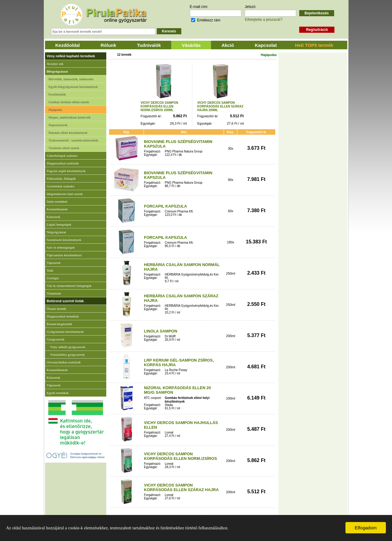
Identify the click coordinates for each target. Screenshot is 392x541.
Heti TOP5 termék (314, 45)
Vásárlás (191, 45)
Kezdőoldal (68, 45)
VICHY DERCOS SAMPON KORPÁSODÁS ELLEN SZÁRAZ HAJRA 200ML (220, 106)
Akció (228, 45)
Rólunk (109, 45)
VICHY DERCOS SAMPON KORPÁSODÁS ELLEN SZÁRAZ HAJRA (181, 487)
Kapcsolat (266, 45)
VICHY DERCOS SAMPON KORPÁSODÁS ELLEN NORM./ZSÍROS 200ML (159, 106)
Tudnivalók (149, 45)
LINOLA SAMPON (161, 331)
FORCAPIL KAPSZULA (166, 206)
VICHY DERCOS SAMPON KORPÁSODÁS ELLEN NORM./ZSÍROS (180, 456)
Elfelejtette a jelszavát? (264, 20)
